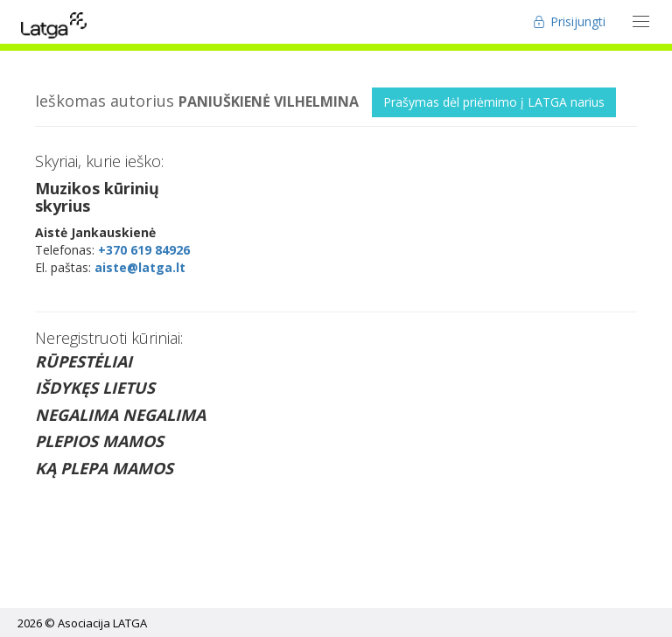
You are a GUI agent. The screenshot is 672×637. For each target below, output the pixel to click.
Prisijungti (569, 21)
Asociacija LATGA (102, 623)
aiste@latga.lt (140, 267)
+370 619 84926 (144, 250)
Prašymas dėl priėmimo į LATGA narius (494, 102)
